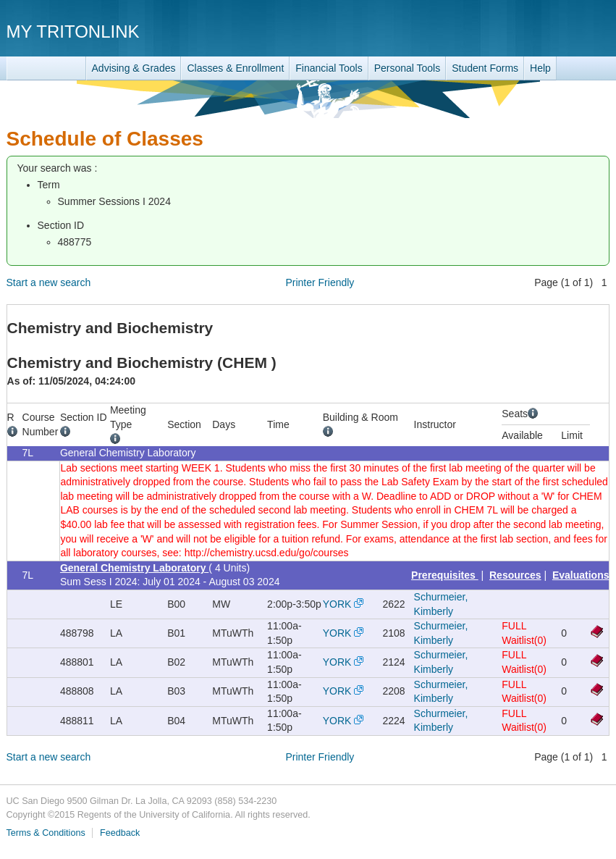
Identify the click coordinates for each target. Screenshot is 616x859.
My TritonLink (73, 32)
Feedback (120, 833)
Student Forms (485, 68)
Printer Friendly (320, 282)
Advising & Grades (134, 68)
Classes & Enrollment (235, 68)
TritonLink (46, 68)
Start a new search (49, 282)
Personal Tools (408, 68)
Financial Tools (329, 68)
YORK (337, 604)
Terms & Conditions (46, 833)
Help (540, 68)
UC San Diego (527, 31)
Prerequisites (445, 575)
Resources (515, 575)
